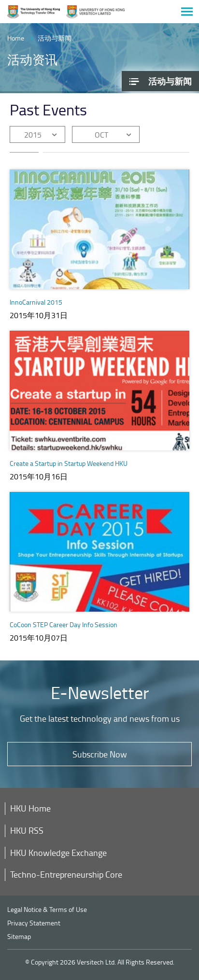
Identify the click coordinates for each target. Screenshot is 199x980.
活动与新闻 (55, 38)
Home (16, 38)
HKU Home (30, 808)
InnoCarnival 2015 (36, 302)
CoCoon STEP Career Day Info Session (64, 624)
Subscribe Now (100, 754)
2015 (33, 135)
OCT (101, 135)
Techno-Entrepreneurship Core (66, 874)
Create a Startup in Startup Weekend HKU (69, 463)
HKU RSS (27, 830)
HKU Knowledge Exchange (58, 853)
